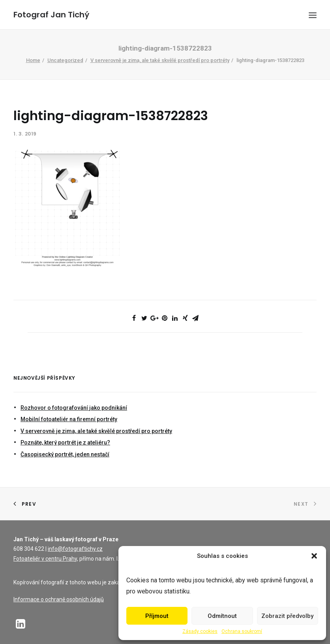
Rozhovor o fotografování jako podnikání (74, 408)
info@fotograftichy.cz (75, 549)
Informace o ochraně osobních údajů (59, 599)
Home (33, 60)
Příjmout (157, 616)
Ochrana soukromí (242, 631)
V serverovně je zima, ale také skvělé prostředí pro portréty (160, 60)
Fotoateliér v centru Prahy (45, 559)
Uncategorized (65, 60)
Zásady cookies (200, 631)
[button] (314, 556)
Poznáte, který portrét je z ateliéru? (65, 443)
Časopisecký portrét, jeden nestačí (65, 454)
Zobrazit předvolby (287, 616)
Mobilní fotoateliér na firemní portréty (69, 419)
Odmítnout (222, 616)
